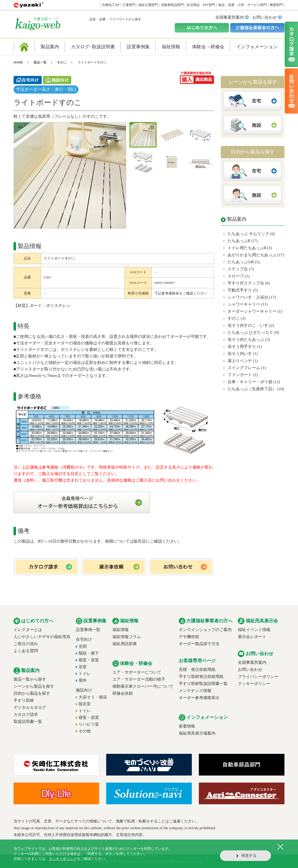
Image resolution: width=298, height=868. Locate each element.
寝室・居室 (89, 660)
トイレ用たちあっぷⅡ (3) (250, 248)
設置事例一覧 (88, 630)
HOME (18, 62)
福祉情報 (121, 630)
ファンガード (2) (243, 375)
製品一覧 (40, 62)
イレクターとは (28, 630)
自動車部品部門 (172, 5)
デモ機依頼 (189, 637)
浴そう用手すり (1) (245, 347)
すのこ (62, 62)
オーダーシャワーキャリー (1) (255, 311)
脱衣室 (85, 704)
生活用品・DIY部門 (201, 5)
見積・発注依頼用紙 (197, 670)
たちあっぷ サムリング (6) (251, 234)
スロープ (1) (239, 276)
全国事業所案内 (230, 17)
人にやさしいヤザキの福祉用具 (42, 637)
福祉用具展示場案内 (197, 733)
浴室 (83, 667)
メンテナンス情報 (195, 691)
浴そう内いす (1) (243, 354)
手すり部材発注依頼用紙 (201, 677)
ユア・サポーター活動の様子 (139, 679)
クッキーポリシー (254, 684)
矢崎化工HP (111, 5)
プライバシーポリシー (258, 677)
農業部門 (276, 5)
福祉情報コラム (127, 637)
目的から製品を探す (32, 693)
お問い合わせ (265, 17)
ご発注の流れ (26, 644)
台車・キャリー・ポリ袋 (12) (254, 382)
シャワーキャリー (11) (248, 304)
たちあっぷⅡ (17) (243, 241)
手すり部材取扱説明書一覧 (203, 684)
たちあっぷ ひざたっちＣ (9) (253, 332)
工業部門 (129, 5)
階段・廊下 (89, 653)
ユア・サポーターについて (137, 672)
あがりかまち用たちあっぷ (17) (256, 255)
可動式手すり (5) (243, 290)
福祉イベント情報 (254, 630)
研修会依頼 (123, 693)
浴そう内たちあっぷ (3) (249, 339)
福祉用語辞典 (125, 644)
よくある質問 (26, 651)
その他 (85, 731)
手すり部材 (24, 700)
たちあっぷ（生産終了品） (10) (256, 389)
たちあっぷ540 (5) (244, 262)
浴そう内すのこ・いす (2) (251, 325)
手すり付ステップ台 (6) (249, 283)
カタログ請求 (26, 715)
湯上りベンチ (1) (243, 361)
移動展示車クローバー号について (143, 686)
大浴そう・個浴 (93, 697)
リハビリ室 (89, 724)
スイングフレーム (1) (247, 368)
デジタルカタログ (30, 707)
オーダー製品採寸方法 (199, 644)
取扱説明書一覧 (28, 722)
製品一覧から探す (30, 679)
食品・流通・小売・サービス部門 (242, 5)
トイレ (85, 674)
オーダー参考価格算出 (199, 698)
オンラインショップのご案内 (205, 630)
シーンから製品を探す (34, 686)
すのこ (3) (237, 318)
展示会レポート (252, 637)
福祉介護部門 (148, 5)
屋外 (83, 680)
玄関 (83, 646)
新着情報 (187, 726)
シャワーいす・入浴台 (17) (252, 297)
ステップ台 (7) (241, 269)
